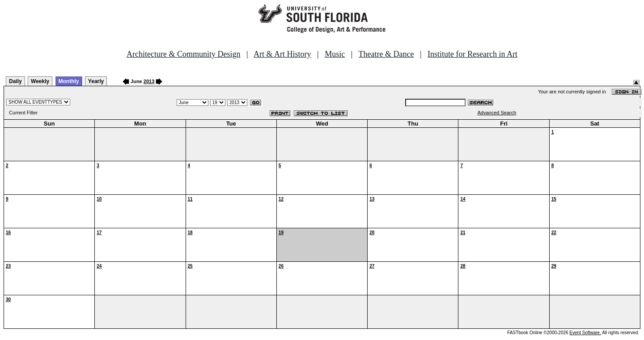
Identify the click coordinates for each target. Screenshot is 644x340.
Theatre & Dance (386, 54)
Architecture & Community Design (183, 54)
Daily (15, 81)
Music (335, 54)
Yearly (96, 81)
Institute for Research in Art (472, 54)
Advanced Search (497, 113)
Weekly (40, 81)
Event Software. (585, 333)
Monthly (69, 81)
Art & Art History (282, 54)
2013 (149, 81)
